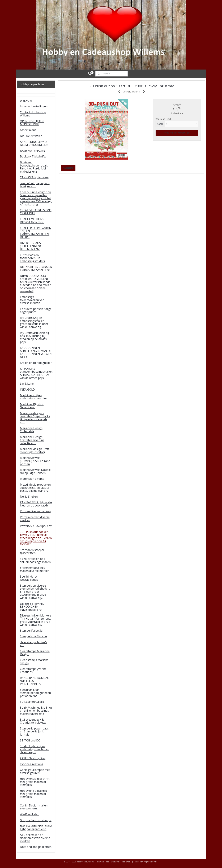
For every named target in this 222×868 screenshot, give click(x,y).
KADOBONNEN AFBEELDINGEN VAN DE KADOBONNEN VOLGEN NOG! (36, 352)
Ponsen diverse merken (35, 511)
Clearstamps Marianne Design (35, 653)
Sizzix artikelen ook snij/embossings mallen (35, 560)
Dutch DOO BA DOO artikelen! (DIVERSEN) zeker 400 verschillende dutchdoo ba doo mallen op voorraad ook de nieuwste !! (36, 283)
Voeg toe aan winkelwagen (177, 133)
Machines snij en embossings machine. (34, 397)
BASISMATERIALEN (33, 151)
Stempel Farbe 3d (31, 631)
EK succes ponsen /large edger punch (36, 310)
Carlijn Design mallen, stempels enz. (34, 807)
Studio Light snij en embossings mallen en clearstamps (35, 749)
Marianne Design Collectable (31, 430)
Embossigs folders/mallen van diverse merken (32, 300)
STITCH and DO (30, 740)
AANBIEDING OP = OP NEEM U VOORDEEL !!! (34, 143)
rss (107, 862)
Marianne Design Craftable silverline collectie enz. (32, 440)
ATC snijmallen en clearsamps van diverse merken (35, 838)
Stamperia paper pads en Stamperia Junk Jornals (34, 731)
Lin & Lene (27, 384)
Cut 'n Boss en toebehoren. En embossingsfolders (32, 258)
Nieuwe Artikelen (31, 136)
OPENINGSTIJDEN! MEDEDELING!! (32, 123)
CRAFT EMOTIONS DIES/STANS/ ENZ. (32, 221)
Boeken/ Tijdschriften (34, 156)
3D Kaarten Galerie (32, 702)
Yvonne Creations (31, 764)
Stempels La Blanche (33, 636)
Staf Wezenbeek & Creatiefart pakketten (34, 721)
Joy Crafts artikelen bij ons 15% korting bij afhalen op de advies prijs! (34, 337)
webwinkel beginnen (121, 862)
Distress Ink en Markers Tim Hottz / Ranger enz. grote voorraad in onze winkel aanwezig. (36, 620)
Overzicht (68, 168)
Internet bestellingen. (34, 106)
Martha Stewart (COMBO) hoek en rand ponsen (35, 461)
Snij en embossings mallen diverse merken (35, 569)
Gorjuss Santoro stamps (36, 820)
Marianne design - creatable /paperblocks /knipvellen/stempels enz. (35, 418)
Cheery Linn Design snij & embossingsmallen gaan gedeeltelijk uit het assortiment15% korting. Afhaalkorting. (36, 198)
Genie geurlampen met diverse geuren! (35, 771)
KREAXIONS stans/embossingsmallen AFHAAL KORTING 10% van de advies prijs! (36, 373)
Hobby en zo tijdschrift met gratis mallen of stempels (35, 782)
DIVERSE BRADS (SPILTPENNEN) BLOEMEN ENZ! (30, 246)
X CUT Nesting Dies (33, 758)
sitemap (100, 862)
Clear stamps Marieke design (34, 662)
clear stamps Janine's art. (34, 644)
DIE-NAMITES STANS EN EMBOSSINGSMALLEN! (36, 268)
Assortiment (28, 130)
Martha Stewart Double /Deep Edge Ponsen (35, 471)
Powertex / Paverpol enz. (36, 526)
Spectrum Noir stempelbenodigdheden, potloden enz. (36, 693)
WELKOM (26, 101)
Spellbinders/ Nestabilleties (29, 578)
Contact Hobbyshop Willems (33, 114)
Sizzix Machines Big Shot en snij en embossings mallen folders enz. (36, 711)
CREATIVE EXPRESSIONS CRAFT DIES (36, 212)
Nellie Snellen (29, 497)
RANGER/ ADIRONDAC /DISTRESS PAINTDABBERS (34, 681)
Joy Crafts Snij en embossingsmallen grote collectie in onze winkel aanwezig (34, 322)
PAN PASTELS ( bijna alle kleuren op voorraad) (36, 504)
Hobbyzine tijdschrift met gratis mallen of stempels (33, 794)
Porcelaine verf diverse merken (35, 519)
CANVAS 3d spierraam (34, 177)
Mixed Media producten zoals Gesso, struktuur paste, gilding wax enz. (35, 488)
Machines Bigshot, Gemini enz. (32, 406)
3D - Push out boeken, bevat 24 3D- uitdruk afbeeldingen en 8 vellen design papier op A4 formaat (36, 538)
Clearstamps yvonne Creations (33, 670)
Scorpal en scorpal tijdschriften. (32, 551)
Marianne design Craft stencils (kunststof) (35, 451)
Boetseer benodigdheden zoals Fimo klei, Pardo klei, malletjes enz (34, 167)
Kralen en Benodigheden (36, 363)
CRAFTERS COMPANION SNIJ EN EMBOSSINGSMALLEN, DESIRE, (36, 233)
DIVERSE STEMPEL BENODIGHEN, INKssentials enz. (32, 607)
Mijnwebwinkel (151, 862)
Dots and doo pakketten (36, 847)
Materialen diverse (32, 479)
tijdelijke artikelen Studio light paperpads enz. (36, 828)
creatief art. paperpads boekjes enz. (35, 185)
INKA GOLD (27, 390)
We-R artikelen (30, 814)
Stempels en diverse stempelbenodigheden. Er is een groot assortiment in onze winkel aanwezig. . (35, 592)
